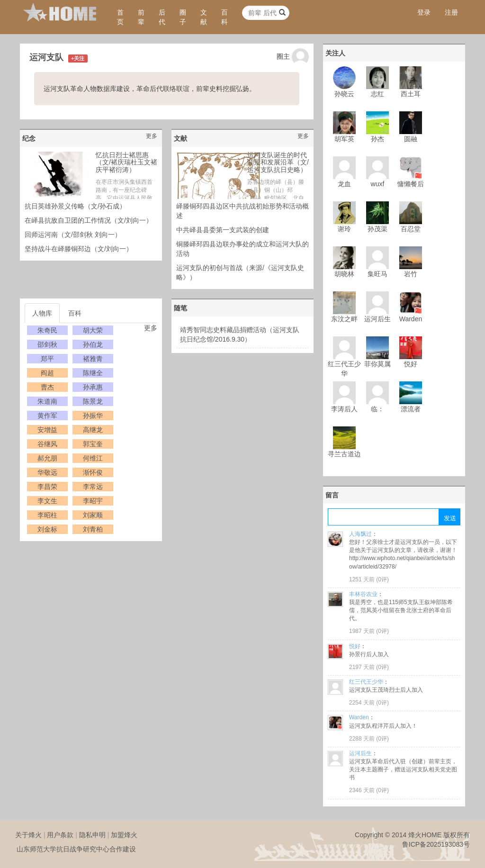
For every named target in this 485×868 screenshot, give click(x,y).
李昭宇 (93, 501)
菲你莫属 (377, 364)
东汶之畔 (344, 319)
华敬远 (47, 472)
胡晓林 (344, 274)
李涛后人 (344, 409)
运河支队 (46, 57)
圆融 (411, 139)
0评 (382, 579)
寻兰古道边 (344, 454)
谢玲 (344, 229)
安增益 (47, 430)
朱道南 (47, 401)
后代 (162, 17)
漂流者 (411, 409)
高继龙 (93, 430)
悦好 (411, 364)
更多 (152, 136)
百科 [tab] (75, 313)
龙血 (344, 184)
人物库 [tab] (42, 313)
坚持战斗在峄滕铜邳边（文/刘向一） (79, 249)
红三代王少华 (366, 682)
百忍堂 (411, 229)
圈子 (183, 17)
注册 (451, 12)
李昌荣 (47, 487)
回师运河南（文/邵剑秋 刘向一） (73, 235)
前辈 (141, 17)
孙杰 (377, 139)
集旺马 (377, 274)
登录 (424, 12)
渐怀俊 (93, 472)
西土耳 (411, 94)
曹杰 (47, 387)
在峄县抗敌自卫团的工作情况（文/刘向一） (89, 220)
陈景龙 (93, 401)
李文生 (47, 501)
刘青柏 (93, 529)
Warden (411, 319)
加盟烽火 (124, 835)
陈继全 (93, 373)
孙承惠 (93, 387)
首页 (120, 17)
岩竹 (411, 274)
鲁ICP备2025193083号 (436, 844)
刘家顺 (93, 515)
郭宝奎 (93, 444)
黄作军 (47, 416)
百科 (225, 17)
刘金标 (47, 529)
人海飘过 (360, 534)
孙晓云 (344, 94)
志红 (377, 94)
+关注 (78, 58)
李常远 (93, 487)
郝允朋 (47, 458)
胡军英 (344, 139)
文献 (204, 17)
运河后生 (377, 319)
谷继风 (47, 444)
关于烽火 (28, 835)
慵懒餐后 (411, 184)
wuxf (378, 184)
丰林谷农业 (363, 594)
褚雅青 (93, 359)
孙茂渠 (377, 229)
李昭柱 (47, 515)
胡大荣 (93, 330)
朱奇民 (47, 330)
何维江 (93, 458)
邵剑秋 (47, 344)
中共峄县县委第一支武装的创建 (223, 230)
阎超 (47, 373)
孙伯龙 (93, 344)
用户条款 (60, 835)
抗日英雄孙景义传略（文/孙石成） (75, 206)
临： (377, 409)
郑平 (47, 359)
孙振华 (93, 416)
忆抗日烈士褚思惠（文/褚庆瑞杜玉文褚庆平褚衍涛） (126, 162)
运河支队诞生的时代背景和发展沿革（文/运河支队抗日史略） (278, 162)
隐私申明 (92, 835)
